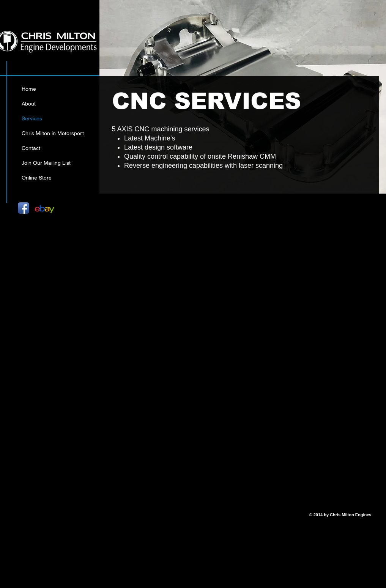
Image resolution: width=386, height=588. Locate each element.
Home (29, 89)
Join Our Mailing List (46, 163)
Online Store (37, 178)
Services (32, 118)
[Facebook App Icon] (24, 208)
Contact (31, 148)
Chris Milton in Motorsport (53, 133)
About (29, 104)
